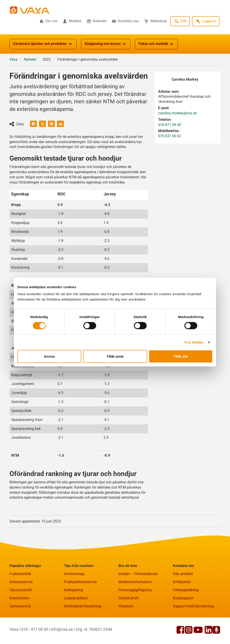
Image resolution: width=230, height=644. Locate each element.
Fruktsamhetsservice (80, 582)
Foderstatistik (20, 574)
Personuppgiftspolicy (135, 590)
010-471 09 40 (170, 125)
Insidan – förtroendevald (138, 574)
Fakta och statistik (156, 44)
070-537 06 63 (170, 136)
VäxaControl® (21, 590)
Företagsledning (186, 590)
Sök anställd (183, 574)
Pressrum (126, 606)
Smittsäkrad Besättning (83, 606)
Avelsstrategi (74, 574)
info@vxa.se (62, 629)
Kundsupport (183, 598)
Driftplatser (182, 582)
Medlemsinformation (135, 582)
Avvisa (49, 356)
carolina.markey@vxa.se (177, 113)
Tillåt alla (181, 356)
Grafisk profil (128, 598)
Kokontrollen (19, 598)
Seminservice (20, 606)
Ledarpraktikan (76, 598)
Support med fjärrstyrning (193, 606)
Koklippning (73, 590)
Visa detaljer (194, 342)
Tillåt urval (115, 356)
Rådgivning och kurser (106, 44)
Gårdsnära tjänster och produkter (43, 44)
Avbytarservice (21, 582)
